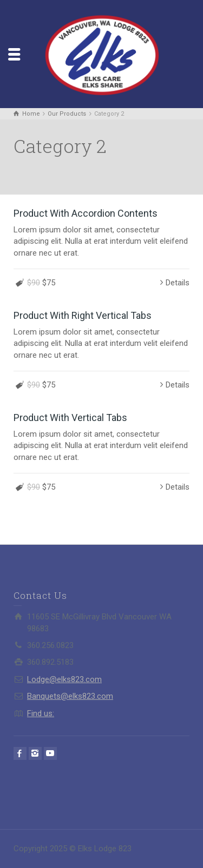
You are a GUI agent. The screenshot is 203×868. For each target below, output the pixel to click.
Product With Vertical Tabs (70, 418)
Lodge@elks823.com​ (64, 679)
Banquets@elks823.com (70, 696)
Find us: (41, 713)
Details (178, 283)
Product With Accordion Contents (86, 213)
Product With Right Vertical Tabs (83, 315)
